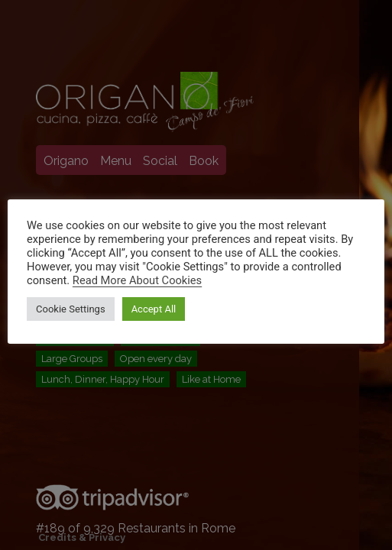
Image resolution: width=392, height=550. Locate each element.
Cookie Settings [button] (71, 309)
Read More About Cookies (137, 280)
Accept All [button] (154, 309)
